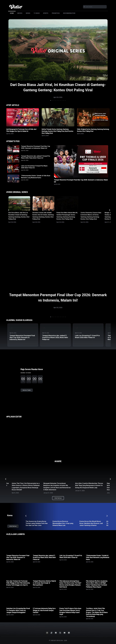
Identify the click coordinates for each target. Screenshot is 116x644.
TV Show (37, 13)
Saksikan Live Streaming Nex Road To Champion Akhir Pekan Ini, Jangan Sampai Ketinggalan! (18, 610)
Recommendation (69, 13)
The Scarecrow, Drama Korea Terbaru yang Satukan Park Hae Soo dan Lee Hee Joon (37, 523)
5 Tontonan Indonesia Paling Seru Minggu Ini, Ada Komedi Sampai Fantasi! (44, 610)
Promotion (56, 13)
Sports (46, 13)
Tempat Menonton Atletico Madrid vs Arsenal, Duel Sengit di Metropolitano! (44, 583)
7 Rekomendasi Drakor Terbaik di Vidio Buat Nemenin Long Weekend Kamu (36, 176)
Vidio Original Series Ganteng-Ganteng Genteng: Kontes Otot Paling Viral (93, 130)
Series (28, 13)
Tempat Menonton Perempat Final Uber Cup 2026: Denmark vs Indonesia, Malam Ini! (36, 147)
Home (12, 13)
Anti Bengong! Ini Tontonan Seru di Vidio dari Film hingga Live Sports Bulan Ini (21, 130)
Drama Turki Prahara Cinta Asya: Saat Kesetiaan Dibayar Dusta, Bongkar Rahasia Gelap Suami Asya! (70, 611)
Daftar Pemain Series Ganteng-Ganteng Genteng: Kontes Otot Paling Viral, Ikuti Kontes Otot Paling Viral (58, 131)
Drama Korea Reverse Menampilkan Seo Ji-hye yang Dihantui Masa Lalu (63, 523)
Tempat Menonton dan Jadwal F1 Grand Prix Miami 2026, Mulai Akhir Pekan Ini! (36, 157)
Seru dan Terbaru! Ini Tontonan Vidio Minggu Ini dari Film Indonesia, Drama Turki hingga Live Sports (18, 583)
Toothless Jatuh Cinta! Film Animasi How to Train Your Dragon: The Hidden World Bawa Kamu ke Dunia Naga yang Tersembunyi (97, 612)
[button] (51, 100)
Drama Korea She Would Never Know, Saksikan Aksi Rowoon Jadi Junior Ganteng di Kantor (91, 523)
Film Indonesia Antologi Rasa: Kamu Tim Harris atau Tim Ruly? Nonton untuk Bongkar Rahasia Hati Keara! (70, 584)
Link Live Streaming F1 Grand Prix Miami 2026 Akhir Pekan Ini (34, 167)
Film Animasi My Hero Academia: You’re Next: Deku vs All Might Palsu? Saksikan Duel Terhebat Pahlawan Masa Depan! (97, 584)
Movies (20, 13)
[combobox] (95, 7)
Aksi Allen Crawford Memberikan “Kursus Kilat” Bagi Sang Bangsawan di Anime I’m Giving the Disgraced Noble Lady (89, 485)
